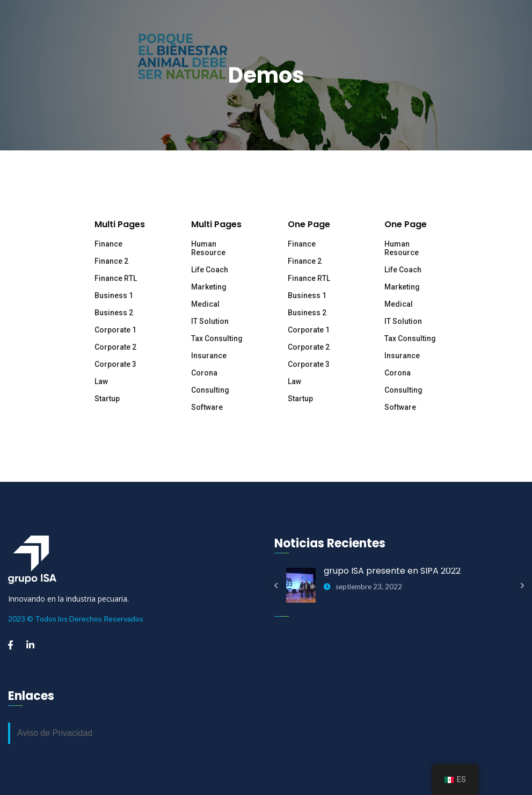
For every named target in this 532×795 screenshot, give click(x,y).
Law (101, 381)
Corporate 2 (115, 347)
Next (522, 586)
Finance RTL (116, 278)
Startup (107, 399)
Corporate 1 (115, 330)
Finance (108, 244)
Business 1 (114, 295)
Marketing (209, 287)
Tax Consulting (217, 338)
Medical (205, 304)
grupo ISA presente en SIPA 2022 (392, 571)
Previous (276, 586)
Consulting (210, 390)
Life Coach (210, 270)
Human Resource (208, 248)
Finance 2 (111, 261)
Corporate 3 (115, 364)
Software (207, 407)
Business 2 (114, 313)
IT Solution (210, 321)
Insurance (209, 356)
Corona (204, 373)
